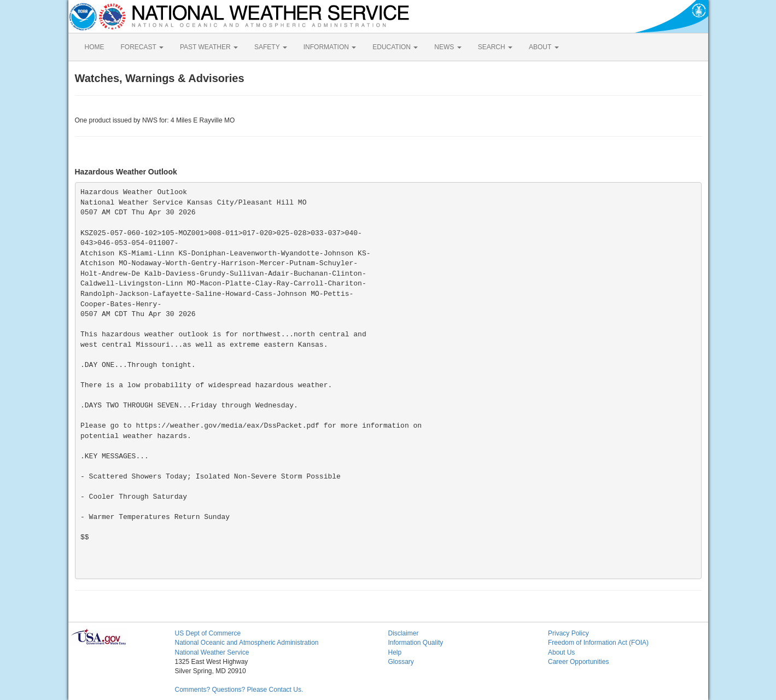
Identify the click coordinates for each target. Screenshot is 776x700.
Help (395, 652)
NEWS (448, 47)
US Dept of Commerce (208, 633)
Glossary (401, 662)
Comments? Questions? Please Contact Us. (239, 690)
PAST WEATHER (209, 47)
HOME (95, 47)
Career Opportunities (578, 662)
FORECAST (142, 47)
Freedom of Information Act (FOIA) (598, 643)
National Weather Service (212, 652)
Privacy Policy (568, 633)
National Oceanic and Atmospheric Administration (247, 643)
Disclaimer (404, 633)
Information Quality (416, 643)
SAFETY (271, 47)
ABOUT (544, 47)
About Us (561, 652)
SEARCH (495, 47)
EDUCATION (395, 47)
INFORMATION (330, 47)
